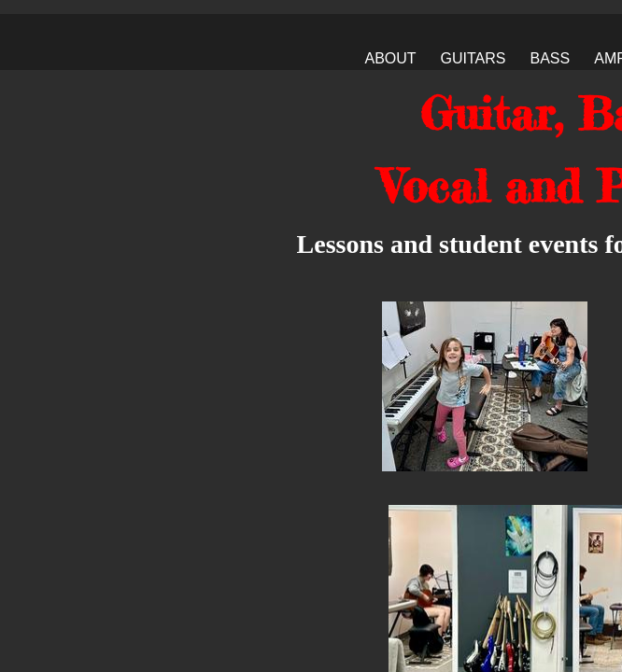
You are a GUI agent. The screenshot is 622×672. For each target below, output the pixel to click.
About (390, 58)
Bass (551, 58)
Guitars (474, 58)
